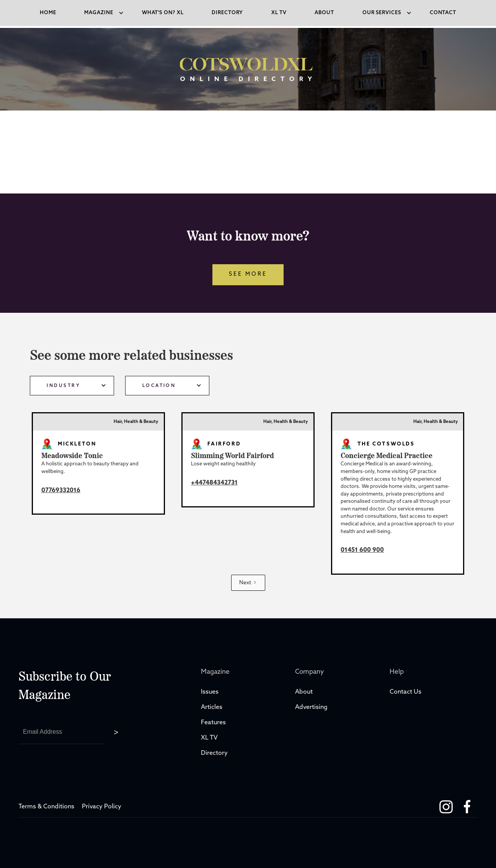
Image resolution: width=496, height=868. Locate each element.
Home (48, 13)
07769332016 (61, 491)
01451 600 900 (362, 550)
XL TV (210, 738)
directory (227, 13)
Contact (443, 13)
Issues (210, 692)
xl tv (279, 13)
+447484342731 (214, 483)
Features (213, 723)
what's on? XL (163, 13)
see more (248, 274)
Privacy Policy (102, 807)
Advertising (311, 707)
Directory (215, 753)
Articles (212, 707)
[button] (99, 13)
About (324, 13)
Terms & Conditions (46, 807)
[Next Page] (248, 583)
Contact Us (405, 692)
